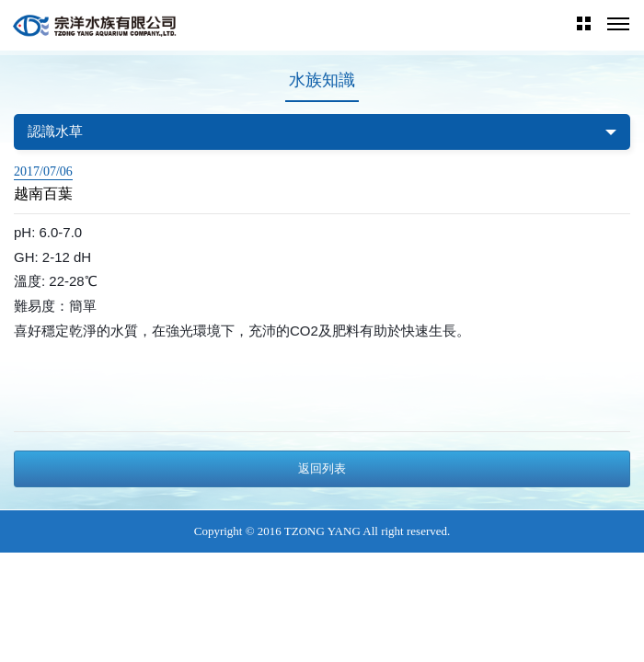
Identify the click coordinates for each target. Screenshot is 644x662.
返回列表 (322, 468)
